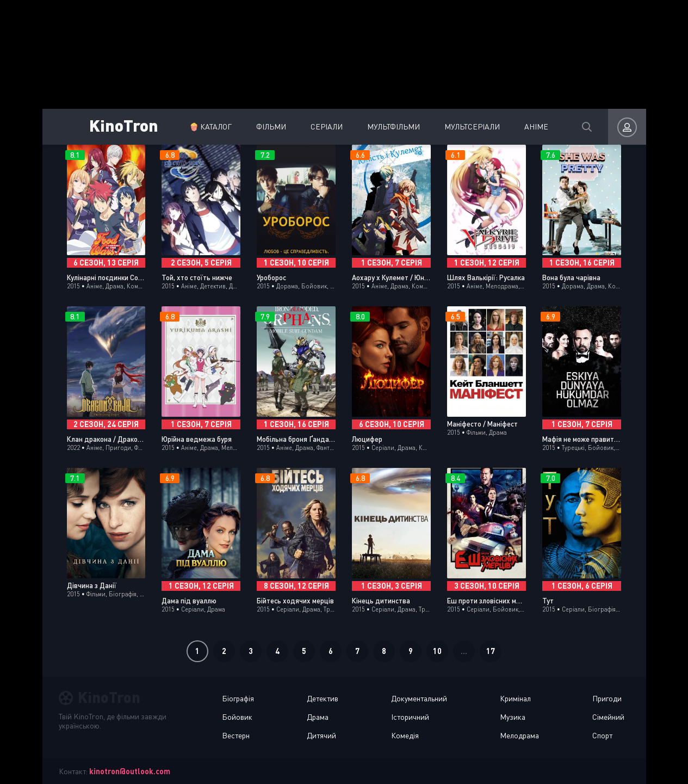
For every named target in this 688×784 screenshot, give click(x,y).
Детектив (323, 698)
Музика (513, 717)
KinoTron (124, 125)
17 (491, 651)
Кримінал (515, 698)
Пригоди (607, 698)
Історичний (410, 717)
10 (437, 651)
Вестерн (236, 735)
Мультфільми (393, 126)
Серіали (327, 126)
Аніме (536, 126)
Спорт (602, 735)
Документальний (419, 698)
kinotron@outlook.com (130, 771)
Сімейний (608, 717)
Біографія (238, 698)
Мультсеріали (472, 126)
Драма (318, 717)
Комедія (405, 735)
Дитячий (321, 735)
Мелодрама (519, 735)
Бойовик (237, 717)
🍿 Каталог (210, 126)
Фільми (271, 126)
